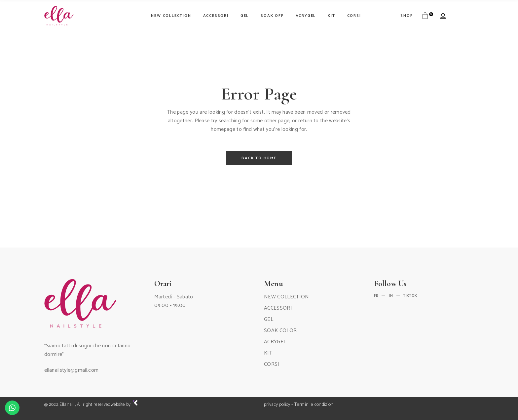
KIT (268, 353)
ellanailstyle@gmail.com (71, 370)
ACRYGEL (275, 342)
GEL (269, 319)
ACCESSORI (278, 308)
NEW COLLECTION (286, 297)
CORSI (272, 364)
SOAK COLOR (280, 331)
